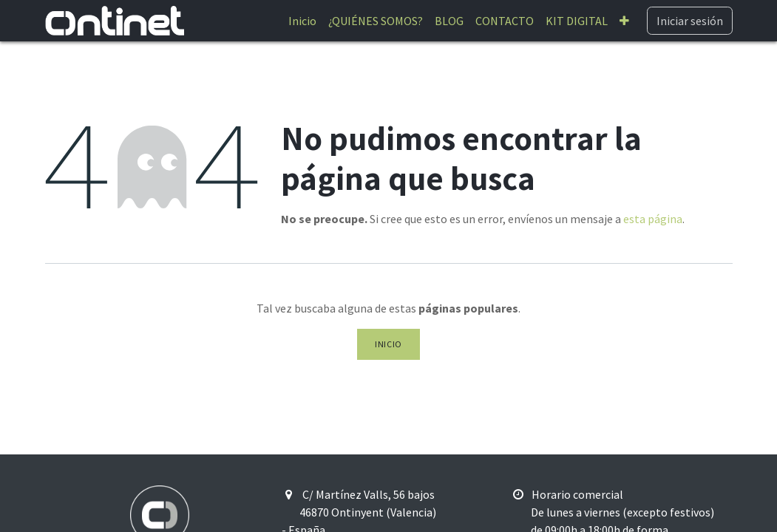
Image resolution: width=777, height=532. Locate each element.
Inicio (388, 344)
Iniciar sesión (690, 21)
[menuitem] (302, 21)
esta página (653, 219)
